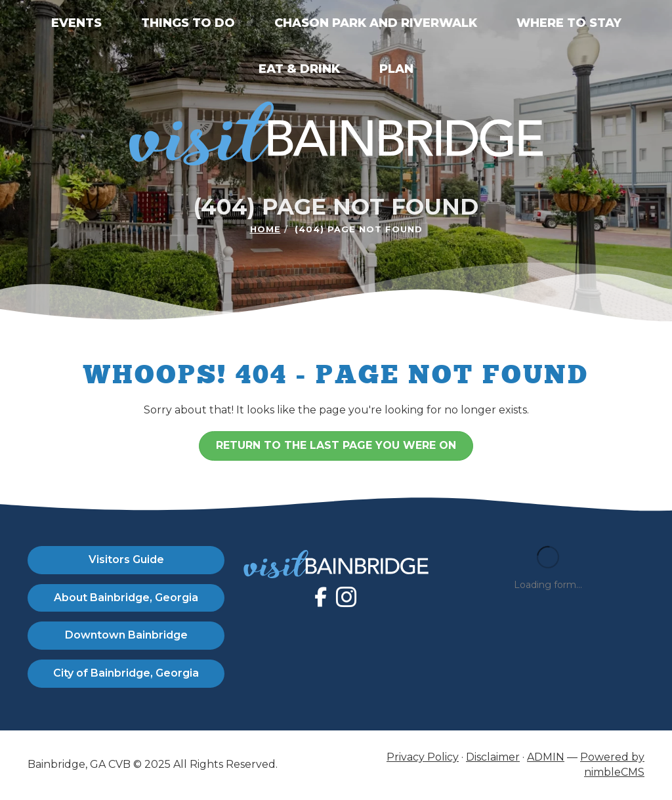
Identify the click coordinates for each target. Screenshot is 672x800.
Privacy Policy (423, 757)
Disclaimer (493, 757)
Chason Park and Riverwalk (376, 23)
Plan (396, 69)
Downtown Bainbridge (126, 635)
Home (265, 229)
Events (76, 23)
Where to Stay (569, 23)
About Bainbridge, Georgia (126, 598)
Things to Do (188, 23)
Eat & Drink (299, 69)
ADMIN (546, 757)
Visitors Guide (126, 559)
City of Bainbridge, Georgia (126, 673)
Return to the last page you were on (336, 445)
